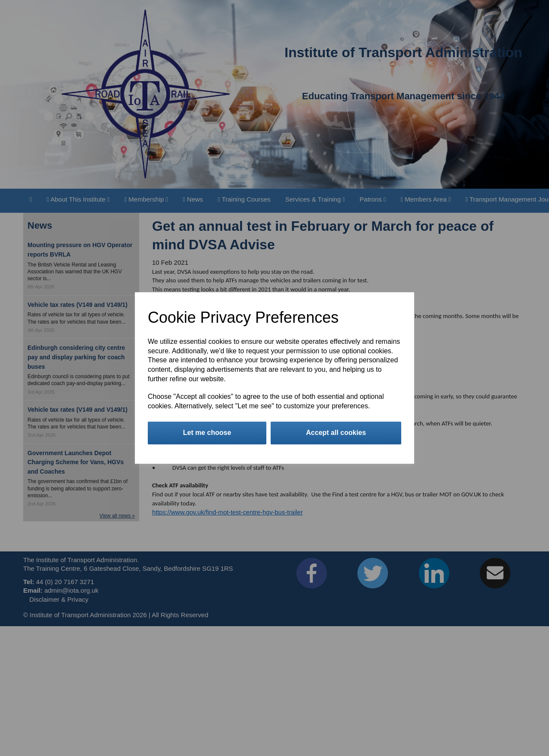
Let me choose (207, 433)
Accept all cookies (336, 433)
